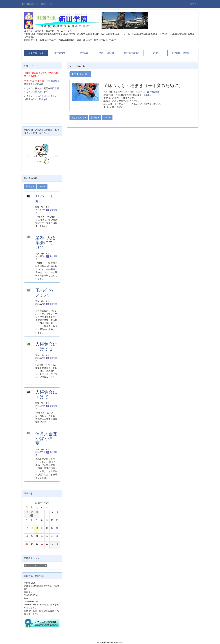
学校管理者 (153, 92)
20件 (107, 118)
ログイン (194, 4)
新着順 (95, 118)
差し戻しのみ (79, 118)
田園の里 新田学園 (40, 4)
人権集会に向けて (46, 395)
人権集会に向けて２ (46, 347)
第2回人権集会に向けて (45, 243)
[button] (27, 154)
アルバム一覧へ (81, 74)
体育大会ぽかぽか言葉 (46, 439)
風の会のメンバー (44, 293)
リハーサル (44, 199)
